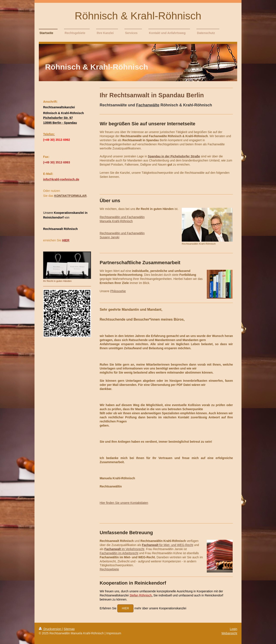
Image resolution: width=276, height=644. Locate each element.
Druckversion (50, 629)
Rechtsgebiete (109, 569)
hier (125, 608)
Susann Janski (109, 237)
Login (234, 629)
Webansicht (229, 633)
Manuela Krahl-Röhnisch (116, 221)
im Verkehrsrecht (124, 549)
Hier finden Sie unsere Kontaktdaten (124, 503)
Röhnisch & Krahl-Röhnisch (138, 16)
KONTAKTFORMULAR (70, 196)
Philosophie (118, 291)
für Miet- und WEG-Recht (167, 545)
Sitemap (69, 629)
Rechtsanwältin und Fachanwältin (122, 217)
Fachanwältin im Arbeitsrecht (119, 553)
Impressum (114, 633)
